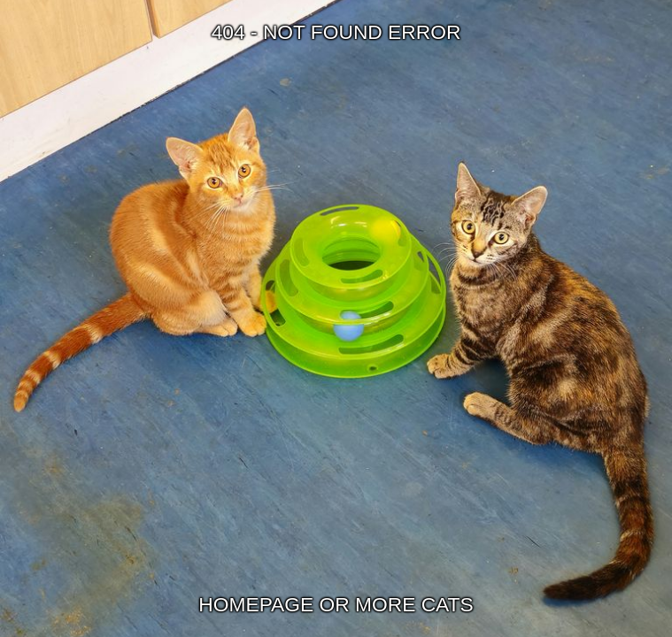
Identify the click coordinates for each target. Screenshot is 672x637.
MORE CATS (414, 604)
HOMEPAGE (256, 604)
